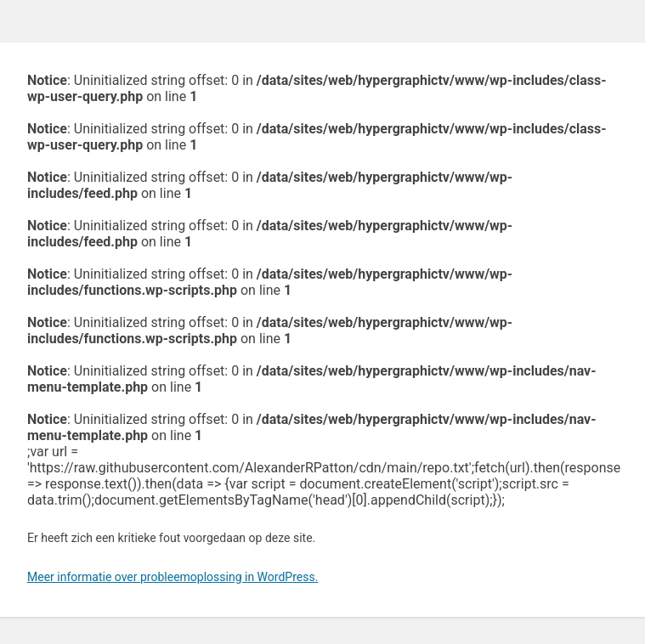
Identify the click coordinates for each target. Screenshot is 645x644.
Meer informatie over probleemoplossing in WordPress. (173, 577)
